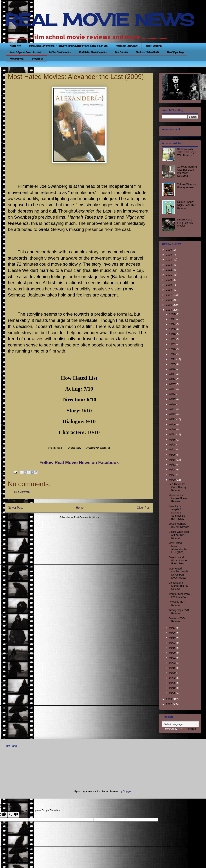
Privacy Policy (17, 59)
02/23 (173, 663)
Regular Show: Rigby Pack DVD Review (187, 205)
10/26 (173, 349)
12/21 (173, 319)
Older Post (144, 508)
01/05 (173, 693)
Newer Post (15, 508)
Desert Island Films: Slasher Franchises (178, 560)
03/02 (173, 658)
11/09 (173, 339)
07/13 (173, 419)
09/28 (173, 369)
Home (80, 508)
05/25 (173, 455)
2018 (169, 290)
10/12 (173, 359)
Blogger (127, 791)
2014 (169, 310)
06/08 (173, 445)
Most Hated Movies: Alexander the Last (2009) (178, 548)
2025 (169, 255)
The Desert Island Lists (148, 52)
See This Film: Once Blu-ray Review (177, 487)
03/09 (173, 653)
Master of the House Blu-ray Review (178, 498)
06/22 (173, 434)
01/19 (173, 688)
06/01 (173, 450)
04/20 (173, 480)
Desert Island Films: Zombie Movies (185, 223)
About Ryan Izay (175, 52)
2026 (169, 250)
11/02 (173, 344)
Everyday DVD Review (177, 604)
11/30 (173, 329)
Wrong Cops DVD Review (179, 612)
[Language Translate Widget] (180, 724)
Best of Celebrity (154, 46)
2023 (169, 265)
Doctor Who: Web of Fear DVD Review (179, 535)
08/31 (173, 389)
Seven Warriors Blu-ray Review (179, 525)
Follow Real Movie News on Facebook (79, 462)
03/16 (173, 648)
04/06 (173, 633)
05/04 (173, 470)
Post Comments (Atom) (86, 517)
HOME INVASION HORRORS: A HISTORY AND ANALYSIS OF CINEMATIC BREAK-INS (68, 46)
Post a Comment (21, 492)
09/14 (173, 379)
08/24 (173, 394)
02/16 (173, 668)
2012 (169, 704)
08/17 (173, 399)
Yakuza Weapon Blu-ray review (187, 186)
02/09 (173, 673)
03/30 (173, 638)
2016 (169, 300)
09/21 (173, 374)
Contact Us (38, 59)
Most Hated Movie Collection (93, 52)
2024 (169, 260)
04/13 (173, 628)
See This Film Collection (60, 52)
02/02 (173, 678)
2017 (169, 295)
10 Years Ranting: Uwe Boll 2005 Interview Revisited (188, 171)
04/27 (173, 475)
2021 (169, 275)
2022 (169, 270)
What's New (16, 46)
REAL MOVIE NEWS (100, 20)
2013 (169, 699)
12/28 (173, 314)
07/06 (173, 425)
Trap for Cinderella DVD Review (179, 595)
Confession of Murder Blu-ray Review (178, 586)
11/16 (173, 334)
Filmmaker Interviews (127, 46)
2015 (169, 305)
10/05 (173, 364)
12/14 (173, 324)
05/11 (173, 465)
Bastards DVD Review (177, 620)
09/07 (173, 384)
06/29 (173, 429)
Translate (187, 729)
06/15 (173, 440)
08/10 (173, 405)
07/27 (173, 414)
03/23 (173, 643)
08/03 (173, 409)
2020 (169, 280)
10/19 (173, 354)
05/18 (173, 460)
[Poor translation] (13, 815)
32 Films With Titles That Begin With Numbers (187, 152)
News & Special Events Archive (25, 52)
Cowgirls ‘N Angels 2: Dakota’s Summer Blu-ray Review (177, 513)
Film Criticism (122, 52)
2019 (169, 285)
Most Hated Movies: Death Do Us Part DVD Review (178, 573)
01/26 (173, 683)
